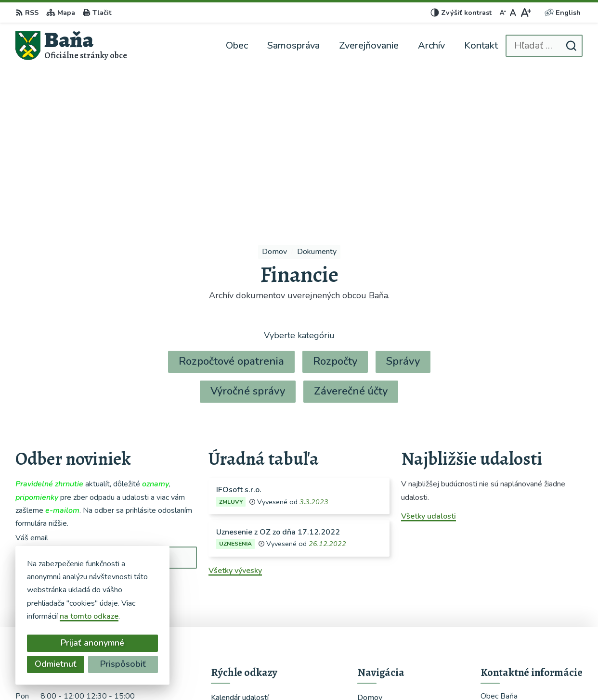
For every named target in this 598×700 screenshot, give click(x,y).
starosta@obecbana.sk (521, 620)
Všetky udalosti (429, 363)
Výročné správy (248, 238)
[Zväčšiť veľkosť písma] (526, 13)
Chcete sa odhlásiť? (50, 455)
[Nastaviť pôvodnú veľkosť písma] (513, 13)
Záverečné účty (351, 238)
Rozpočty (335, 208)
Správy (403, 208)
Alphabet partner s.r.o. (317, 674)
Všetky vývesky (235, 417)
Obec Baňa (439, 674)
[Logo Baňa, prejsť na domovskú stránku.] (71, 45)
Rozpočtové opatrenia (231, 208)
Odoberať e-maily (69, 434)
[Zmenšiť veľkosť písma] (503, 13)
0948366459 (505, 608)
